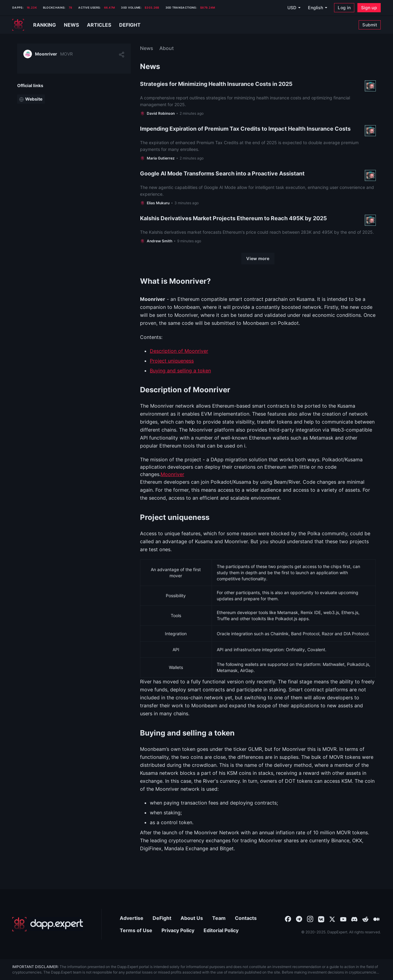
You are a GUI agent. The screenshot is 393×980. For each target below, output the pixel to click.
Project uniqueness (172, 361)
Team (219, 918)
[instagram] (310, 919)
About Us (192, 918)
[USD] (294, 8)
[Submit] (370, 25)
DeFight (162, 918)
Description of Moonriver (179, 351)
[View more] (258, 259)
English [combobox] (315, 8)
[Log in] (344, 8)
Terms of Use (136, 930)
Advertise (132, 918)
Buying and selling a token (180, 371)
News (71, 25)
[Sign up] (369, 8)
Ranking (45, 25)
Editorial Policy (221, 930)
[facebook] (288, 919)
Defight (130, 25)
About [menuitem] (167, 48)
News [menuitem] (147, 48)
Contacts (246, 918)
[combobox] (288, 919)
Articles (99, 25)
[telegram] (299, 919)
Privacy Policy (178, 930)
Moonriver (172, 474)
